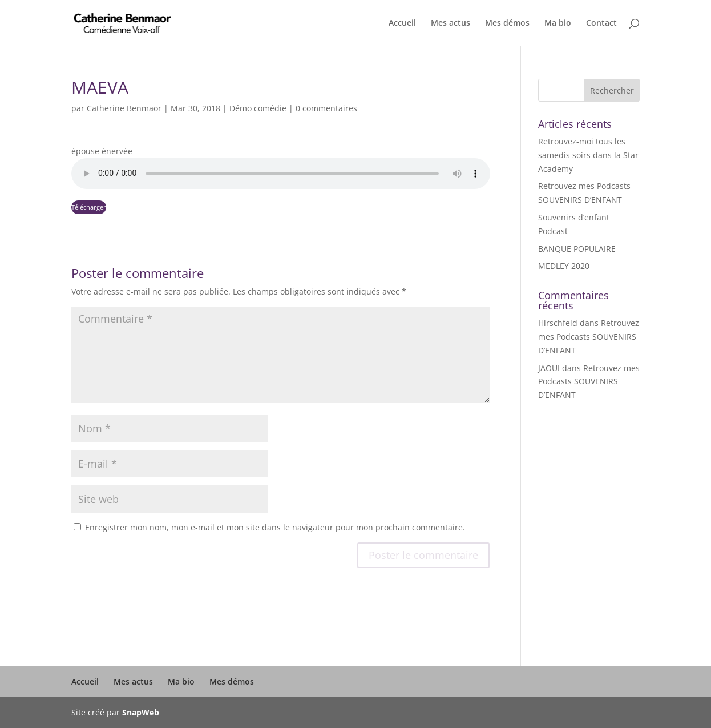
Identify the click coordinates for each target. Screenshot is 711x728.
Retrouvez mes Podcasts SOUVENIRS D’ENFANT (589, 337)
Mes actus (451, 23)
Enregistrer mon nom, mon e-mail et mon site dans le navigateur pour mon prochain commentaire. (275, 527)
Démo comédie (258, 108)
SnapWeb (141, 712)
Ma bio (558, 23)
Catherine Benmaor (124, 108)
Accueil (402, 23)
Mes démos (507, 23)
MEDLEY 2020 (564, 266)
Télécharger (89, 207)
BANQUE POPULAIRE (577, 249)
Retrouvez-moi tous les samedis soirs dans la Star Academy (588, 155)
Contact (601, 23)
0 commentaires (326, 108)
